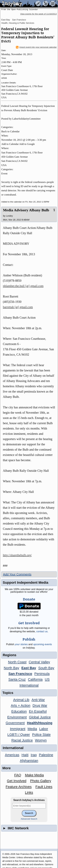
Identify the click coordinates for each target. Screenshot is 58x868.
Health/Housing (40, 723)
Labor (44, 729)
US (47, 679)
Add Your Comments (17, 574)
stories (21, 644)
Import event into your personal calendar (36, 47)
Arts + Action (21, 706)
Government (15, 723)
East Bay (6, 20)
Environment (17, 717)
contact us (42, 631)
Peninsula (42, 674)
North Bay (11, 668)
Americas (12, 755)
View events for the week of (38, 14)
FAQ (18, 775)
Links (29, 792)
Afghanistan (29, 761)
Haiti (25, 755)
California (35, 679)
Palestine (46, 755)
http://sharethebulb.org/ (17, 555)
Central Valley (39, 662)
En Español (38, 711)
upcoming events (43, 644)
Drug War (40, 706)
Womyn (41, 740)
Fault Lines (44, 787)
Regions (9, 655)
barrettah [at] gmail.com (18, 307)
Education (19, 711)
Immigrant (18, 729)
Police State (41, 735)
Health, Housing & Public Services (18, 23)
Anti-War (38, 700)
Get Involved (17, 781)
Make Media (34, 775)
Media (32, 729)
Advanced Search (29, 819)
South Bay (46, 668)
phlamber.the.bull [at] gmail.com (23, 286)
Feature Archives (19, 787)
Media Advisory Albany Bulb (26, 210)
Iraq (34, 755)
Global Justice (40, 717)
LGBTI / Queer (19, 735)
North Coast (17, 662)
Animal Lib (21, 700)
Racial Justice (22, 740)
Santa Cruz (17, 679)
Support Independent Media (25, 583)
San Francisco (19, 20)
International (29, 685)
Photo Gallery (41, 781)
